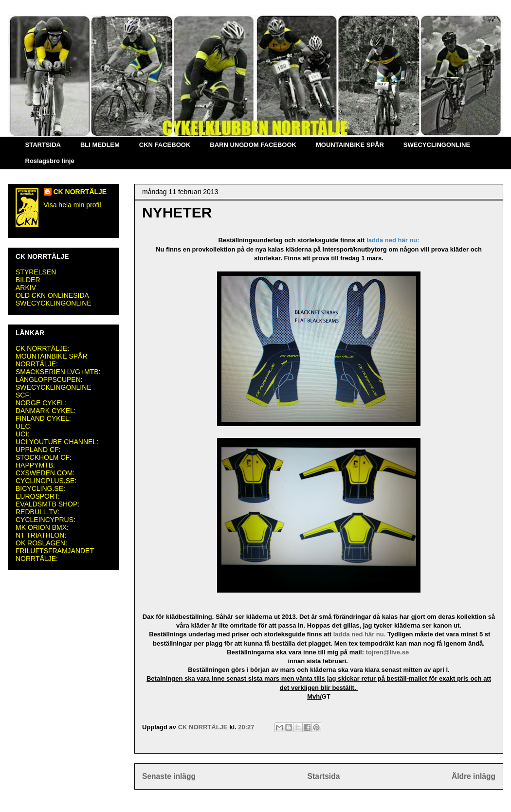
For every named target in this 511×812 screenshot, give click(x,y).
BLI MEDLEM (100, 145)
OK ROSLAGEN (40, 543)
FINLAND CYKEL (42, 418)
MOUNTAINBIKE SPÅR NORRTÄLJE (52, 360)
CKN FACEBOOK (165, 145)
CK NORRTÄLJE (80, 192)
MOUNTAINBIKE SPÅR (350, 145)
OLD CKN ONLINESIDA (52, 295)
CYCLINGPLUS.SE (45, 481)
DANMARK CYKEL (45, 411)
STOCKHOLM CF (43, 457)
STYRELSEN (36, 272)
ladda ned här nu (359, 634)
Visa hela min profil (73, 205)
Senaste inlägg (169, 776)
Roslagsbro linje (50, 161)
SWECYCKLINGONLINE (54, 303)
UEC (23, 426)
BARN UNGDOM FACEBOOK (253, 145)
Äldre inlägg (474, 776)
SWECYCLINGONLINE (437, 145)
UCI (21, 434)
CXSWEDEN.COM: (45, 473)
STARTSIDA (43, 145)
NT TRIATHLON (40, 535)
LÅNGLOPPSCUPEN (48, 379)
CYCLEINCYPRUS (45, 520)
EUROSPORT (37, 496)
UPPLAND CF (37, 450)
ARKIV (26, 288)
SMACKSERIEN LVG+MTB (57, 372)
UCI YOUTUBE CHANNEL (56, 442)
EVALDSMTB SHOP (46, 504)
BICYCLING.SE (39, 488)
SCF (22, 395)
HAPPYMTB (34, 465)
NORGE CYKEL (40, 403)
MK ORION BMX (41, 527)
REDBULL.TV (36, 512)
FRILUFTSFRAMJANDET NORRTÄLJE (55, 555)
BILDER (28, 280)
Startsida (324, 776)
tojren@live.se (388, 652)
